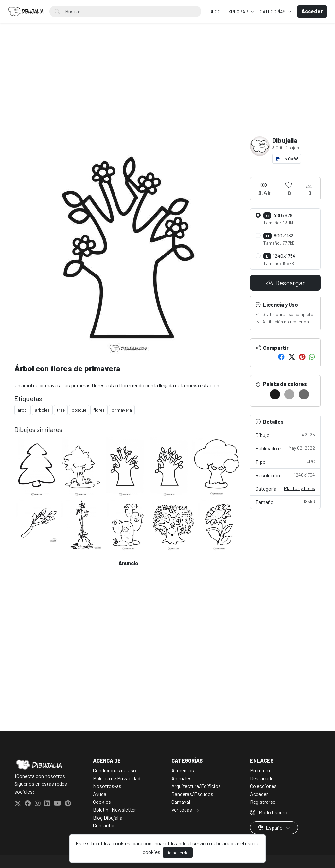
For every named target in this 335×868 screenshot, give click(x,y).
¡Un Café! (287, 159)
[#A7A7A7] (289, 394)
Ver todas (182, 810)
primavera (122, 410)
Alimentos (183, 770)
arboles (42, 410)
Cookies (102, 802)
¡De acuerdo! (178, 852)
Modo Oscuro (269, 812)
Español (271, 828)
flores (99, 410)
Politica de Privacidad (117, 778)
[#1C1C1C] (275, 394)
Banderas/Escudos (192, 794)
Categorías (273, 12)
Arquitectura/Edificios (196, 786)
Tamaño (285, 502)
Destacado (262, 778)
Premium (260, 770)
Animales (182, 778)
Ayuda (100, 794)
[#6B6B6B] (304, 394)
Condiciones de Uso (115, 770)
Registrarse (263, 802)
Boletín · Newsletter (115, 810)
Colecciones (263, 786)
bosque (79, 410)
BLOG (215, 12)
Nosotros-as (107, 786)
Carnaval (181, 802)
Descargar (285, 283)
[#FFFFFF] (261, 394)
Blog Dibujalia (108, 817)
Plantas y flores (300, 488)
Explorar (237, 12)
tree (61, 410)
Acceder (259, 794)
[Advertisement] (167, 87)
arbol (23, 410)
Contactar (104, 825)
